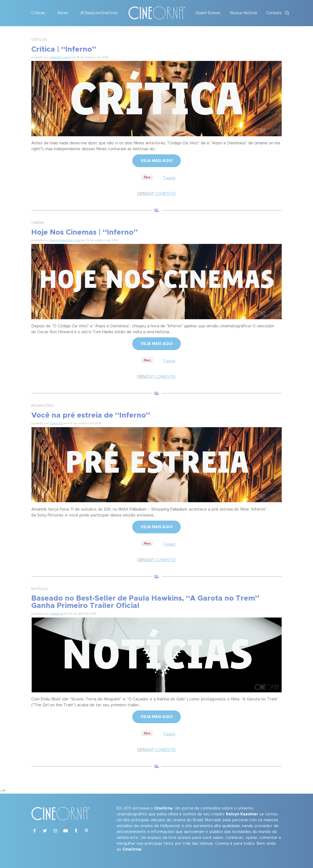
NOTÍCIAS (40, 589)
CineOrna (56, 423)
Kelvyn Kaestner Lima (65, 240)
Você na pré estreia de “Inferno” (91, 415)
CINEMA (38, 223)
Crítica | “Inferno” (64, 49)
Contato (274, 13)
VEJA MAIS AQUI (156, 161)
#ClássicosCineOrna (99, 13)
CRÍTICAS (39, 40)
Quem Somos (208, 13)
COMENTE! (156, 194)
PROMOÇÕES (43, 406)
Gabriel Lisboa (60, 57)
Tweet (169, 178)
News (63, 13)
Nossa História (243, 13)
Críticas (38, 13)
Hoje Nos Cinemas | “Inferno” (84, 232)
